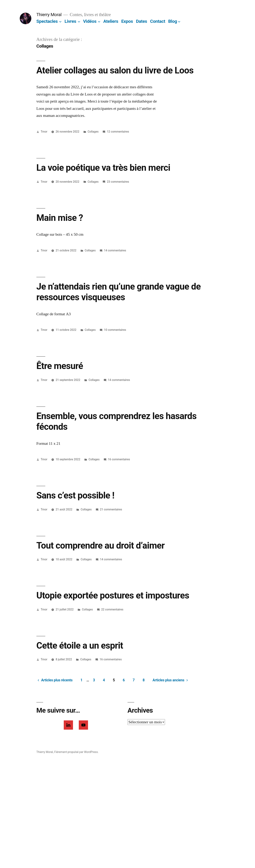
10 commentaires (115, 330)
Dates (142, 21)
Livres (70, 21)
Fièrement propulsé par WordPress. (76, 752)
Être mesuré (60, 366)
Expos (127, 21)
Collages (93, 132)
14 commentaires (115, 250)
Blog (173, 21)
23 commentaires (118, 182)
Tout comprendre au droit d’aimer (101, 546)
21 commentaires (111, 509)
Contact (158, 21)
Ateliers (111, 21)
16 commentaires (119, 459)
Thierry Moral (49, 15)
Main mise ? (60, 218)
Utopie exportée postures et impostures (113, 595)
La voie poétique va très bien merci (103, 168)
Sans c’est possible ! (75, 495)
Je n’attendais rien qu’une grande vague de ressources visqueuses (119, 292)
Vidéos (90, 21)
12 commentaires (118, 132)
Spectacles (47, 21)
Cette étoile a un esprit (80, 646)
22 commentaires (112, 609)
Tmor (44, 132)
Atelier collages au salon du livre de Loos (115, 70)
